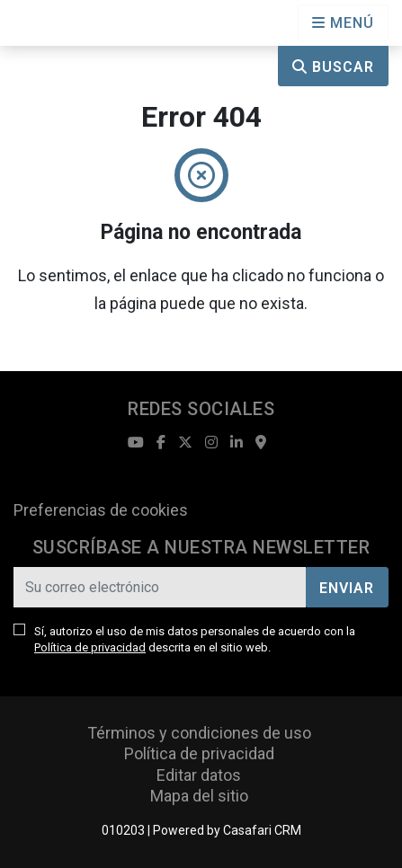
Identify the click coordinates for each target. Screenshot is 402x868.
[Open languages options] (343, 23)
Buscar (333, 67)
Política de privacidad (90, 647)
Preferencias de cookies (101, 510)
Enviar (347, 588)
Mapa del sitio (199, 796)
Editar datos (199, 775)
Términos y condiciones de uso (199, 733)
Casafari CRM (262, 830)
